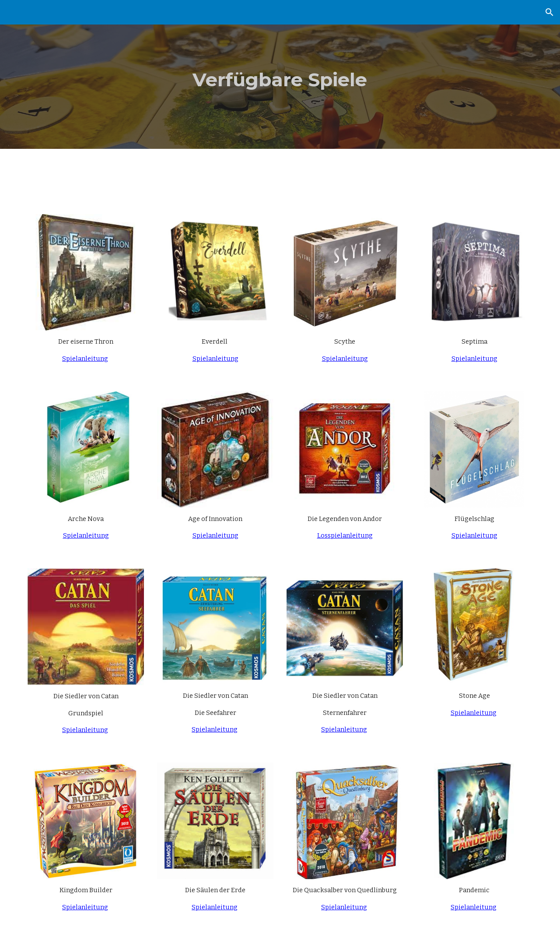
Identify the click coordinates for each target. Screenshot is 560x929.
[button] (549, 12)
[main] (280, 74)
